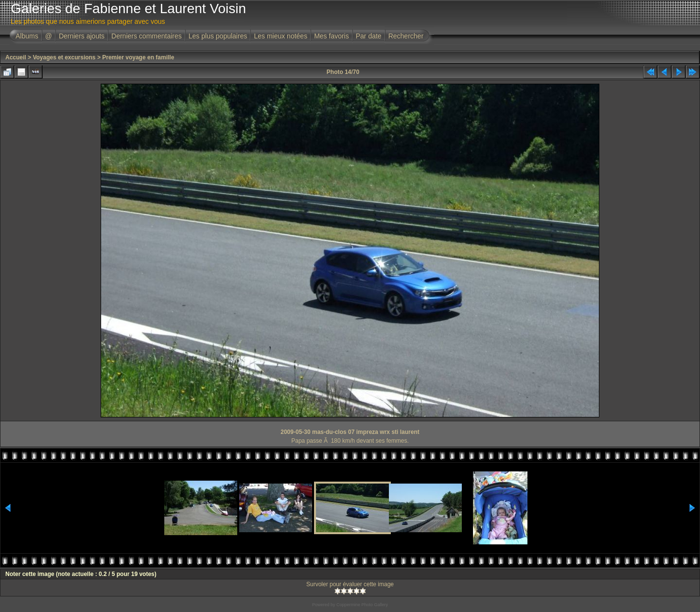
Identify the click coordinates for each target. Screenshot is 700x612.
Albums (27, 36)
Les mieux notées (280, 36)
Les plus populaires (218, 36)
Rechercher (406, 36)
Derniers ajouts (82, 36)
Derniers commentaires (147, 36)
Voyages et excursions (64, 57)
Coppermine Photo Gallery (362, 605)
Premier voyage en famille (138, 57)
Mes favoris (332, 36)
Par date (369, 36)
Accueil (16, 57)
